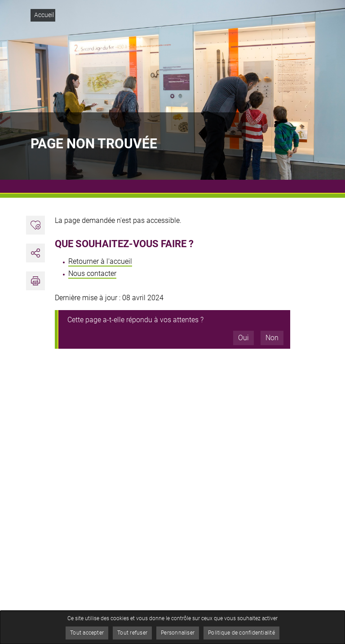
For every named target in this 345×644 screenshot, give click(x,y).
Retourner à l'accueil (100, 261)
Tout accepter (87, 633)
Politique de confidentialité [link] (241, 633)
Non (272, 338)
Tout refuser (132, 633)
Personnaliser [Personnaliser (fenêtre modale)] (178, 633)
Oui (243, 338)
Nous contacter (92, 273)
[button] (35, 281)
